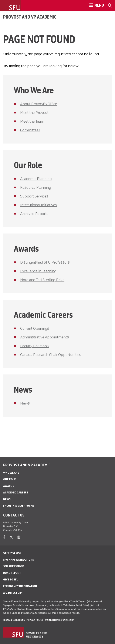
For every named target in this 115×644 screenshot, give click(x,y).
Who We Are (11, 473)
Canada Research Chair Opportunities (51, 355)
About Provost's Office (39, 104)
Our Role (9, 479)
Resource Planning (36, 187)
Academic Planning (36, 179)
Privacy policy (35, 620)
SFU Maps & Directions (18, 560)
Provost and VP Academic (30, 17)
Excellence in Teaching (38, 271)
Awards (9, 486)
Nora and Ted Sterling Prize (42, 280)
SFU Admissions (14, 566)
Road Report (12, 573)
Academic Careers (16, 492)
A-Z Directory (13, 593)
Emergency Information (20, 586)
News (25, 403)
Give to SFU (11, 579)
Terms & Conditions (14, 620)
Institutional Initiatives (39, 205)
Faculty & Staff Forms (19, 506)
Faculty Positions (34, 346)
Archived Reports (34, 214)
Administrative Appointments (45, 337)
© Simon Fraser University (60, 620)
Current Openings (35, 328)
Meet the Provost (34, 113)
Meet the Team (32, 121)
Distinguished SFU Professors (45, 262)
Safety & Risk (12, 553)
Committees (30, 130)
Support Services (34, 196)
